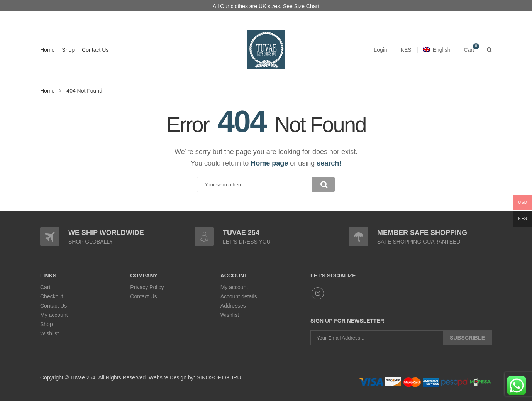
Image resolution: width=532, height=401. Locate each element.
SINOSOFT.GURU (218, 377)
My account (54, 315)
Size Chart (307, 6)
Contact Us (95, 50)
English (437, 50)
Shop (68, 50)
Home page (269, 163)
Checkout (52, 296)
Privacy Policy (147, 287)
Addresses (233, 306)
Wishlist (49, 333)
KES (406, 50)
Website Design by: (171, 377)
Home (47, 50)
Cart (45, 287)
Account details (239, 296)
